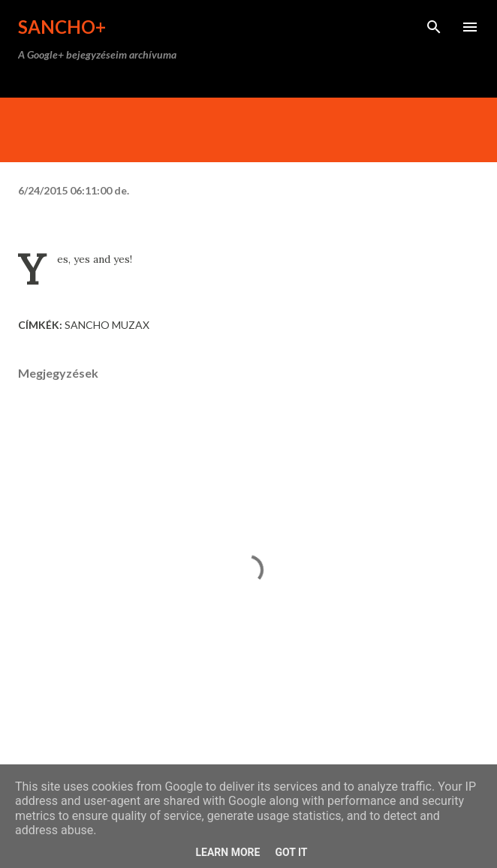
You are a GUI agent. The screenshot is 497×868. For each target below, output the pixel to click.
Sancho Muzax (107, 325)
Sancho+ (62, 27)
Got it (291, 852)
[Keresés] (434, 27)
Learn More (227, 852)
